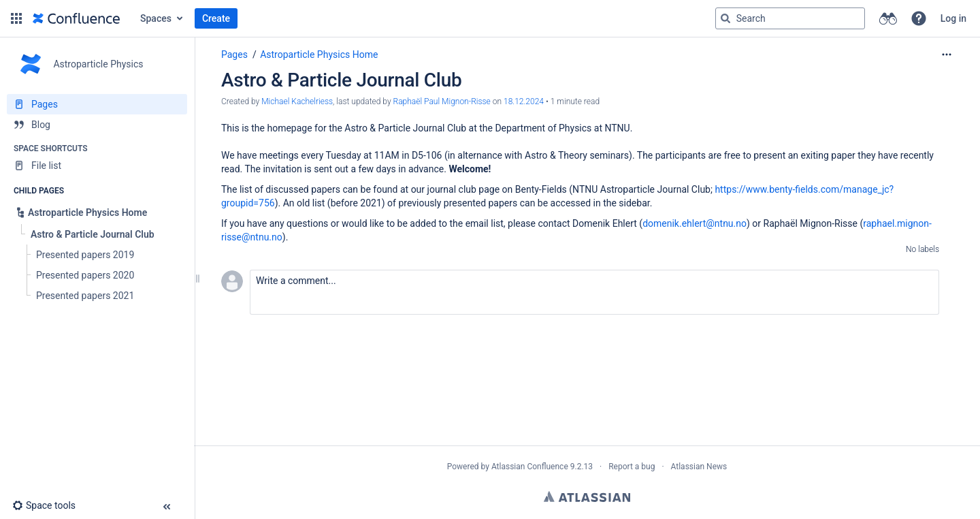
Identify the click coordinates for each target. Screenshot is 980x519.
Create (216, 18)
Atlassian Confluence (530, 467)
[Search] (725, 18)
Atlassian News (699, 467)
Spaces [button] (156, 18)
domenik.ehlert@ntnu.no (695, 223)
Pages (234, 54)
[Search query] (790, 18)
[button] (16, 18)
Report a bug (632, 467)
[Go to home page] (76, 18)
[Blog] (97, 125)
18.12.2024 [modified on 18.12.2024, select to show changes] (524, 101)
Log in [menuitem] (953, 18)
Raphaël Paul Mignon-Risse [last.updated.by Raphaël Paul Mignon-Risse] (442, 101)
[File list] (97, 166)
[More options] (947, 54)
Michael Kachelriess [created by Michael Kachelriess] (297, 101)
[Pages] (97, 104)
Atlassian (587, 497)
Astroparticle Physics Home (319, 54)
